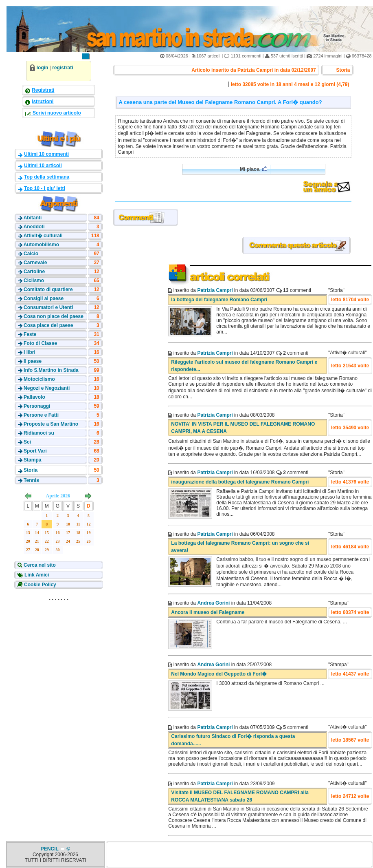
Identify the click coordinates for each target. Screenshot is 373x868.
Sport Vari (35, 451)
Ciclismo (34, 280)
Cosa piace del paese (48, 325)
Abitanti (33, 218)
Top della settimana (47, 177)
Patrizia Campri (215, 290)
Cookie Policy (39, 585)
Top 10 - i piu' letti (45, 188)
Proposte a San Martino (51, 424)
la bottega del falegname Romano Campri (219, 300)
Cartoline (34, 272)
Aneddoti (34, 227)
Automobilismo (41, 245)
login (43, 68)
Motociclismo (39, 379)
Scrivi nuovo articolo (56, 113)
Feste (30, 334)
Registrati (43, 90)
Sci (27, 442)
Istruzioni (43, 102)
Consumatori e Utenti (48, 307)
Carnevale (35, 263)
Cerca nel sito (39, 565)
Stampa (32, 460)
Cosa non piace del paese (54, 316)
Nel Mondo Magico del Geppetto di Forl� (219, 674)
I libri (30, 352)
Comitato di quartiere (48, 289)
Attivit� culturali (43, 236)
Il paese (33, 361)
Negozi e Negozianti (47, 388)
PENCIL (50, 849)
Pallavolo (34, 397)
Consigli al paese (44, 298)
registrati (63, 68)
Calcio (31, 254)
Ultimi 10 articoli (43, 166)
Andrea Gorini (213, 603)
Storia (31, 470)
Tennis (31, 480)
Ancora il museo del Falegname (208, 612)
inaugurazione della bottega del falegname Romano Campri (240, 482)
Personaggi (37, 406)
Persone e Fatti (41, 415)
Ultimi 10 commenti (46, 154)
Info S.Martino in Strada (51, 370)
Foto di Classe (40, 343)
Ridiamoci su (39, 433)
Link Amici (36, 575)
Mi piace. (253, 169)
